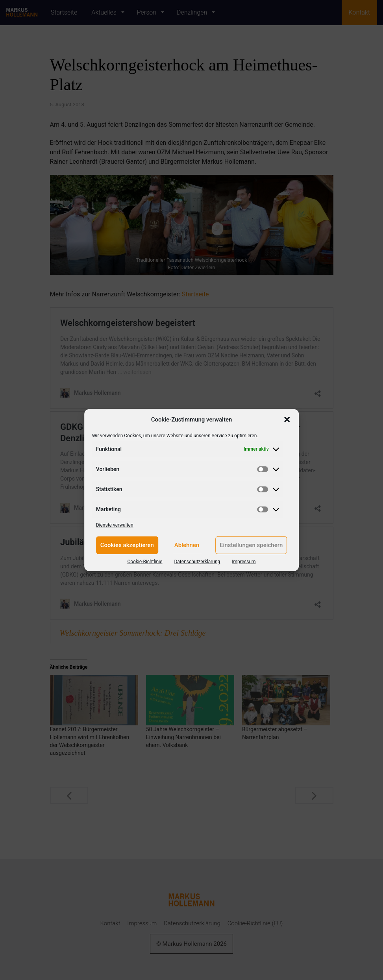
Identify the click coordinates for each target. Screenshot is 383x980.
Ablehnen (187, 545)
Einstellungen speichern (251, 545)
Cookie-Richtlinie (145, 561)
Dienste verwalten (115, 525)
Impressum (244, 561)
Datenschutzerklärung (197, 561)
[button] (287, 420)
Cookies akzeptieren (127, 545)
